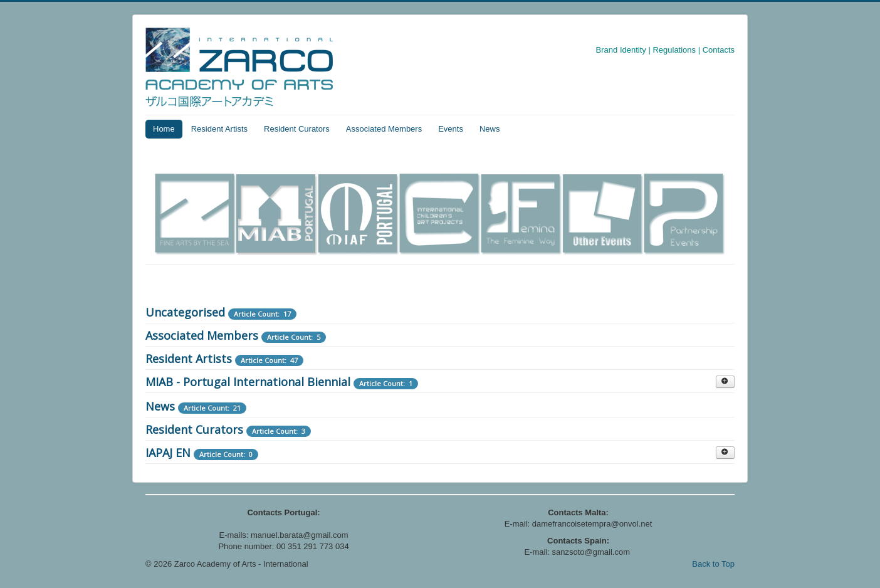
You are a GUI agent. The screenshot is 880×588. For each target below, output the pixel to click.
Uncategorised (185, 312)
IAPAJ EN (168, 453)
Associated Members (384, 129)
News (490, 129)
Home (164, 129)
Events (451, 129)
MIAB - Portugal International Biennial (248, 382)
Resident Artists (219, 129)
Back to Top (713, 564)
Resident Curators (297, 129)
